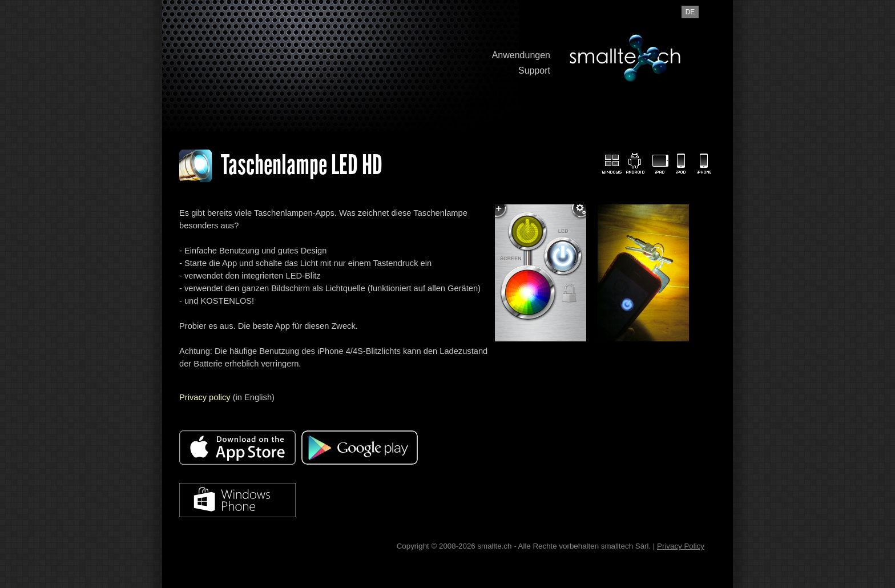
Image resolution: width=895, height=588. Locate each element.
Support (534, 71)
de (690, 12)
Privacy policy (205, 397)
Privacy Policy (681, 546)
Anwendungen (521, 55)
